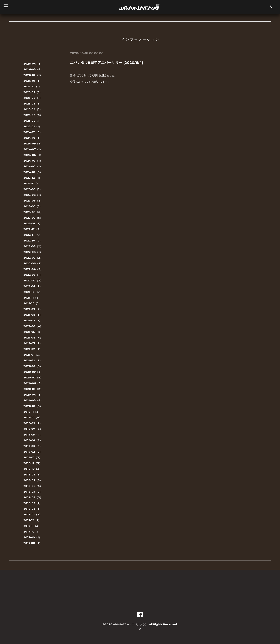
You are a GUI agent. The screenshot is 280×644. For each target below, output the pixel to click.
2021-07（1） (32, 320)
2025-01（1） (32, 126)
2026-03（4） (33, 69)
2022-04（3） (33, 269)
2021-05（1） (32, 332)
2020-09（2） (33, 372)
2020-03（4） (33, 400)
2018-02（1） (33, 509)
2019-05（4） (33, 435)
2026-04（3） (33, 64)
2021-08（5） (33, 315)
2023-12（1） (32, 178)
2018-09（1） (33, 474)
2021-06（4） (33, 326)
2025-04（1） (33, 109)
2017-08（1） (32, 543)
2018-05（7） (33, 492)
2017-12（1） (32, 520)
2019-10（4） (33, 417)
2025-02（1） (33, 121)
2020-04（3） (33, 395)
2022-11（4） (32, 235)
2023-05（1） (33, 206)
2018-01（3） (33, 514)
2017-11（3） (32, 526)
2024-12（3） (33, 132)
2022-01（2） (33, 286)
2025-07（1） (33, 92)
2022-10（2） (33, 240)
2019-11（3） (32, 412)
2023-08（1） (33, 195)
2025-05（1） (33, 104)
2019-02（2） (33, 452)
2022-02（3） (33, 280)
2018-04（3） (33, 497)
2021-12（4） (32, 292)
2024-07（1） (33, 149)
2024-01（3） (33, 172)
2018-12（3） (32, 463)
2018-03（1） (33, 503)
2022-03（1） (33, 275)
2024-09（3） (33, 143)
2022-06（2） (33, 263)
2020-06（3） (33, 383)
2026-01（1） (33, 81)
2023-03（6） (33, 212)
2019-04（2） (33, 440)
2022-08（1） (33, 252)
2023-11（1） (32, 183)
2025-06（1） (33, 98)
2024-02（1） (33, 166)
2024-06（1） (33, 155)
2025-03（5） (33, 115)
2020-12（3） (33, 360)
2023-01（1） (32, 223)
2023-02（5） (33, 218)
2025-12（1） (32, 86)
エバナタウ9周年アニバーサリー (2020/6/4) (107, 63)
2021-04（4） (33, 338)
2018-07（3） (33, 480)
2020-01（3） (33, 406)
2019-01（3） (32, 457)
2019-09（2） (33, 423)
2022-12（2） (33, 229)
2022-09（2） (33, 246)
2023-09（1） (33, 189)
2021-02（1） (32, 349)
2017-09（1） (32, 537)
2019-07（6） (33, 429)
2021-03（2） (33, 343)
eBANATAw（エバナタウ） (130, 624)
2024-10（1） (33, 138)
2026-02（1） (33, 75)
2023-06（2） (33, 201)
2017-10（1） (32, 532)
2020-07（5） (33, 377)
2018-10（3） (33, 469)
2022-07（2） (33, 258)
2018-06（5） (33, 486)
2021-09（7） (33, 309)
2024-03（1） (33, 161)
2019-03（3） (33, 446)
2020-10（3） (33, 366)
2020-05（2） (33, 389)
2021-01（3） (32, 355)
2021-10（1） (32, 303)
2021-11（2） (32, 298)
